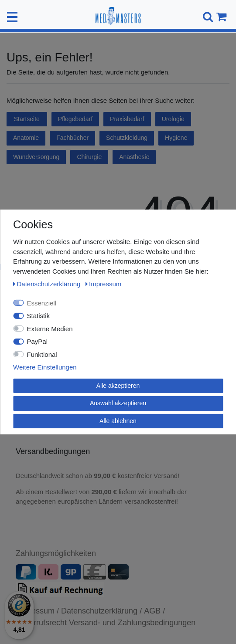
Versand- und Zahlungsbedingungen (132, 623)
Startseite (27, 119)
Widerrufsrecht (41, 623)
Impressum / (37, 611)
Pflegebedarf (75, 119)
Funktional (42, 354)
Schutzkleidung (127, 138)
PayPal (38, 341)
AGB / (154, 611)
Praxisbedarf (127, 119)
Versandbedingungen (54, 451)
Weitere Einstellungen (45, 367)
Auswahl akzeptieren (118, 403)
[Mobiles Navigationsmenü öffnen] (12, 17)
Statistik (39, 316)
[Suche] (207, 17)
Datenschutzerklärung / (101, 611)
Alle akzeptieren (118, 385)
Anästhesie (134, 157)
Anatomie (26, 138)
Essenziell (42, 303)
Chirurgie (89, 157)
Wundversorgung (36, 157)
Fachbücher (72, 138)
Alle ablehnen (118, 420)
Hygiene (176, 138)
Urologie (173, 119)
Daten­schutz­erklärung (48, 284)
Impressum (104, 284)
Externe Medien (50, 328)
